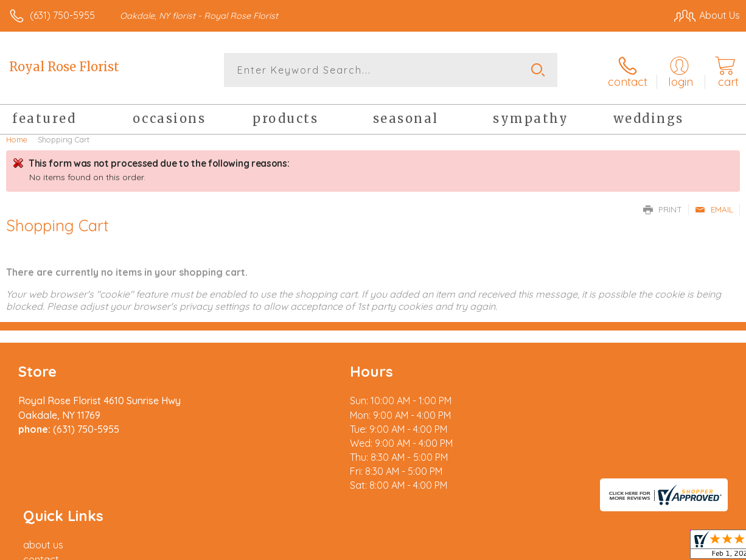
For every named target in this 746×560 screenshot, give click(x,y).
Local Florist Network (620, 547)
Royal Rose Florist (64, 67)
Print (663, 207)
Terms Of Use (461, 547)
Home (17, 137)
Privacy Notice (533, 547)
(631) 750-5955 (62, 15)
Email (714, 207)
